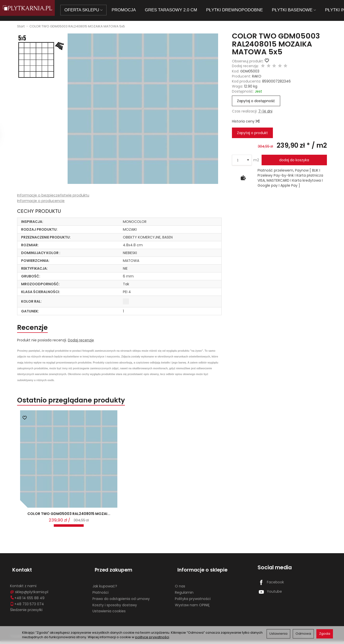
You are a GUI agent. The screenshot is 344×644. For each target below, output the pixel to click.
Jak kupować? (105, 589)
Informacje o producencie (41, 201)
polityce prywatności (152, 637)
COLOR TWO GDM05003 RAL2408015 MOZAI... (69, 522)
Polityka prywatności (193, 601)
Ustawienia (278, 634)
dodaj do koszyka (294, 160)
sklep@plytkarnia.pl (29, 594)
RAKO (257, 76)
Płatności (101, 595)
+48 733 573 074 (27, 607)
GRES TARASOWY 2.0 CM (178, 10)
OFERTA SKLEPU (91, 10)
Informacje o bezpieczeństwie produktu (54, 195)
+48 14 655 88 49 (27, 600)
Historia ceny (245, 121)
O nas (180, 589)
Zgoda (325, 634)
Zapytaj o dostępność (256, 101)
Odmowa (303, 634)
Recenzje (36, 329)
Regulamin (184, 595)
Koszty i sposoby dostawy (115, 608)
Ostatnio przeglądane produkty (83, 404)
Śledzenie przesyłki (26, 613)
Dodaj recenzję (81, 343)
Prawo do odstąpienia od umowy (121, 601)
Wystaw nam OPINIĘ (192, 608)
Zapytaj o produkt (252, 133)
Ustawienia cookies (109, 614)
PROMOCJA (131, 10)
